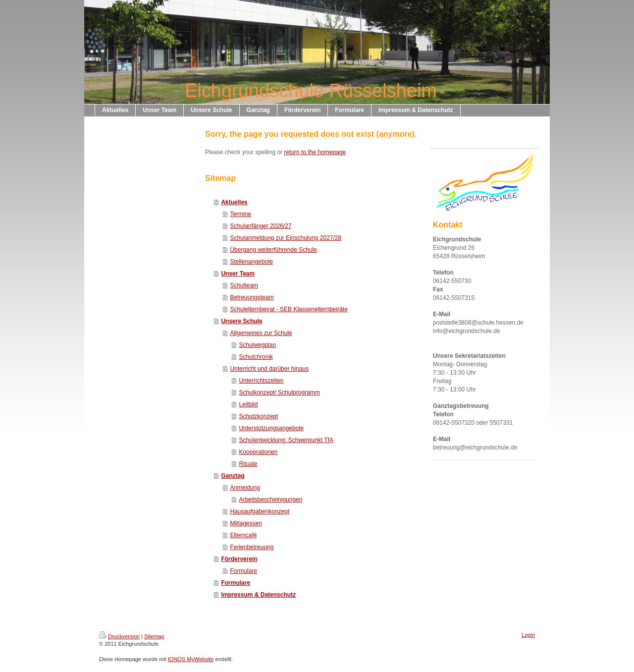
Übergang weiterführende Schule (273, 250)
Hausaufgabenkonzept (260, 511)
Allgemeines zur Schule (261, 333)
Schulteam (244, 285)
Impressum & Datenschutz (258, 595)
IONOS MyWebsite (191, 659)
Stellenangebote (251, 262)
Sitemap (154, 636)
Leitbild (248, 404)
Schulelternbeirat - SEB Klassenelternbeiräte (289, 309)
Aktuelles (234, 202)
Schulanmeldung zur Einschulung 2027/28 (286, 238)
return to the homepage (315, 152)
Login (528, 635)
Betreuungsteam (252, 297)
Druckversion (119, 636)
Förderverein (239, 559)
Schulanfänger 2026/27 (261, 226)
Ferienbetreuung (252, 547)
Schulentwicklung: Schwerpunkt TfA (286, 440)
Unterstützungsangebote (271, 428)
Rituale (248, 464)
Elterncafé (243, 535)
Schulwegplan (257, 345)
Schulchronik (256, 357)
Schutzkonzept (258, 416)
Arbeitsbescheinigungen (270, 500)
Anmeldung (245, 488)
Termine (240, 214)
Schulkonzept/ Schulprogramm (279, 392)
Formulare (243, 571)
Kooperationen (258, 452)
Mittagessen (246, 523)
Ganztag (233, 476)
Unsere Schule (241, 321)
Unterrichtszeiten (261, 381)
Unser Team (238, 274)
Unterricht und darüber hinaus (269, 369)
